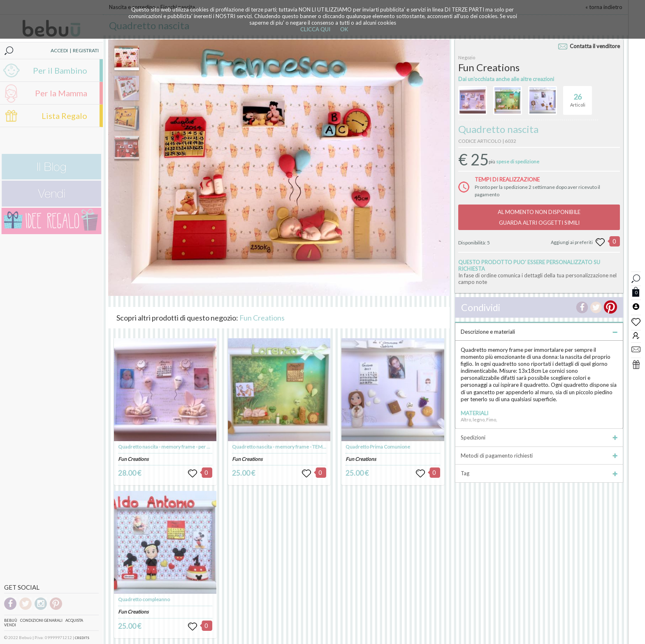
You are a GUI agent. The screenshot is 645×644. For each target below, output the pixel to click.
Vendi (10, 625)
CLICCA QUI (315, 29)
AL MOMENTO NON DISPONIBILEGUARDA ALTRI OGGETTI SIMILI (539, 217)
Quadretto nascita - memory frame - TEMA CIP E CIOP (291, 447)
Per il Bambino (60, 70)
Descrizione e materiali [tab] (539, 332)
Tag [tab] (539, 473)
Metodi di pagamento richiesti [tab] (539, 456)
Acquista (74, 620)
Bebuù (11, 620)
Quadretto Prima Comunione (378, 447)
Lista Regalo (64, 116)
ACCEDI (59, 50)
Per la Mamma (61, 93)
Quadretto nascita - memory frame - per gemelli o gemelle (182, 447)
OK (344, 29)
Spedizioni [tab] (539, 437)
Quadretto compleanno (144, 599)
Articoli (578, 97)
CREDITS (82, 638)
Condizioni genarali (41, 620)
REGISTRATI (86, 50)
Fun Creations (262, 318)
